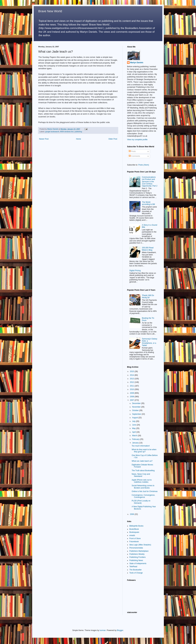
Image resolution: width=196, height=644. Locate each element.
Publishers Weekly (137, 554)
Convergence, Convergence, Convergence (143, 496)
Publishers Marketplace (139, 551)
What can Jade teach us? (142, 461)
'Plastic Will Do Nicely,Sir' (148, 296)
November (137, 407)
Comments (134, 156)
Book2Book (134, 529)
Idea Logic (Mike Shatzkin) (140, 545)
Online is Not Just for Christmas (145, 491)
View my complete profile (137, 140)
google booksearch (52, 132)
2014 (132, 375)
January (136, 443)
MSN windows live (67, 132)
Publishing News (136, 560)
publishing (78, 132)
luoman (103, 630)
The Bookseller (136, 570)
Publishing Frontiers (138, 557)
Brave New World (50, 11)
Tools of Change (136, 573)
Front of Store (135, 538)
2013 (132, 379)
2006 (132, 514)
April (134, 432)
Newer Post (44, 139)
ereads (132, 535)
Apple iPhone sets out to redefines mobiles (142, 481)
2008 (132, 397)
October (136, 410)
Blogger (120, 630)
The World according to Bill (148, 203)
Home (79, 139)
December (137, 403)
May (134, 428)
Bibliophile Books (136, 526)
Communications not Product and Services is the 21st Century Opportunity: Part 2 (150, 182)
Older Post (113, 139)
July (134, 421)
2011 (132, 386)
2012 (132, 382)
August (135, 418)
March (135, 436)
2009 (132, 393)
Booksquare (134, 532)
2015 (132, 371)
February (136, 439)
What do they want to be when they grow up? (144, 451)
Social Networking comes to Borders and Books (143, 487)
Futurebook (134, 542)
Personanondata (136, 548)
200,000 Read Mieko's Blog (148, 249)
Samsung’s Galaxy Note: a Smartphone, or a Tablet (150, 342)
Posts (132, 151)
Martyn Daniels (137, 63)
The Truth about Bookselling (143, 471)
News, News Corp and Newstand (141, 475)
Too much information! (141, 446)
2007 (132, 400)
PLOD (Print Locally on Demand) (141, 502)
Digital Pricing (135, 271)
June (134, 425)
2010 (132, 389)
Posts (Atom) (144, 165)
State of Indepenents (138, 563)
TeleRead (133, 567)
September (137, 414)
